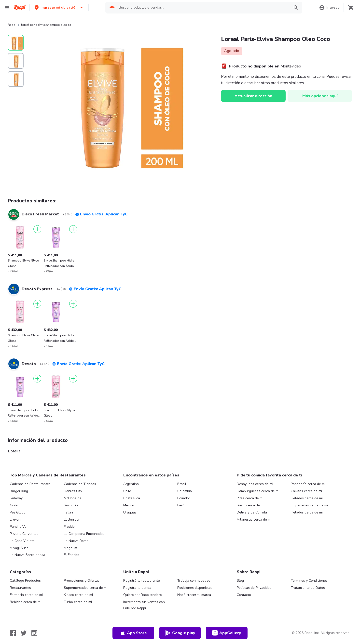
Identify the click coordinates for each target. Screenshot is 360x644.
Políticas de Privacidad (254, 588)
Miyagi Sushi (20, 548)
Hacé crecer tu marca (194, 595)
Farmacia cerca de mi (26, 595)
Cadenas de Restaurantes (30, 484)
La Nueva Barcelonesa (28, 555)
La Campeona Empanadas (84, 534)
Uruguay (130, 512)
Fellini (68, 512)
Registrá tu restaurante (142, 581)
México (129, 505)
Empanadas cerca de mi (309, 505)
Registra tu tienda (137, 588)
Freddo (69, 527)
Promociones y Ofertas (82, 581)
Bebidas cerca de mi (26, 602)
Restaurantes (20, 588)
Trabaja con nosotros (194, 581)
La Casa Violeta (22, 541)
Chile (127, 491)
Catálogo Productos (25, 581)
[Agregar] (37, 229)
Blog (240, 581)
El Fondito (72, 555)
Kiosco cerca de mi (78, 595)
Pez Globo (18, 512)
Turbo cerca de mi (78, 602)
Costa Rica (132, 498)
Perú (181, 505)
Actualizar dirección (253, 96)
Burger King (19, 491)
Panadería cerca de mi (308, 484)
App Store (133, 633)
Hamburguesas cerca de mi (258, 491)
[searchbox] (203, 8)
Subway (16, 498)
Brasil (182, 484)
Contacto (244, 595)
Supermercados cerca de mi (86, 588)
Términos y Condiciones (309, 581)
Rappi (12, 25)
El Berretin (72, 519)
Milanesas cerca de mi (254, 519)
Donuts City (73, 491)
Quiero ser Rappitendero (143, 595)
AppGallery (227, 633)
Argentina (131, 484)
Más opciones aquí (320, 96)
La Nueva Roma (76, 541)
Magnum (70, 548)
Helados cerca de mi (307, 498)
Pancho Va (18, 527)
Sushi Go (71, 505)
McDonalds (73, 498)
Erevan (15, 519)
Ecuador (184, 498)
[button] (59, 7)
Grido (14, 505)
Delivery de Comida (252, 512)
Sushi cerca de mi (250, 505)
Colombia (185, 491)
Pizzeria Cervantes (24, 534)
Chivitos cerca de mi (306, 491)
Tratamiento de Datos (308, 588)
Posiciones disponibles (195, 588)
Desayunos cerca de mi (255, 484)
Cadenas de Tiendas (80, 484)
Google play (180, 633)
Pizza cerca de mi (250, 498)
